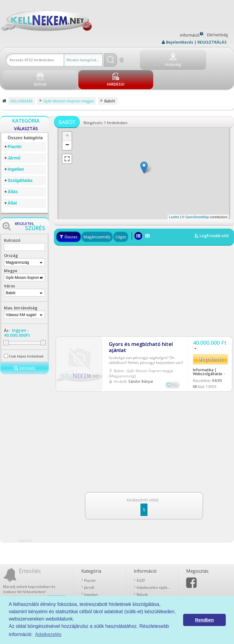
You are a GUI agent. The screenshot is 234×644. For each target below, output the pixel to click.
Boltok (142, 593)
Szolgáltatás (20, 158)
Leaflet (174, 195)
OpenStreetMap (197, 195)
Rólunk (142, 572)
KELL (175, 358)
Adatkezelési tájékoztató (154, 565)
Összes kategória (25, 116)
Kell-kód (143, 586)
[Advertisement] (144, 268)
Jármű (14, 136)
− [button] (67, 123)
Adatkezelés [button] (48, 634)
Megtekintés (210, 336)
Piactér (15, 124)
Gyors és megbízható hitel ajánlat (139, 321)
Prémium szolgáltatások (154, 579)
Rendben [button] (204, 620)
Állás (13, 169)
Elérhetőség (217, 35)
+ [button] (67, 114)
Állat (12, 181)
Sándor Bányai (141, 355)
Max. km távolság (21, 286)
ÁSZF (141, 558)
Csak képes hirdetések (26, 334)
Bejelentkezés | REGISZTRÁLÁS (196, 42)
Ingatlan (16, 147)
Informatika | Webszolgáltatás (208, 348)
